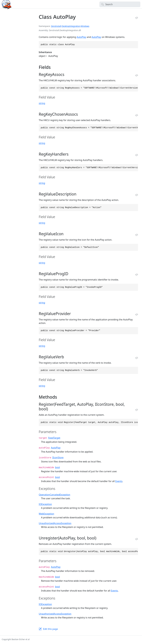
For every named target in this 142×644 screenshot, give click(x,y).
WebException (46, 514)
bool (58, 467)
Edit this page (51, 629)
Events (119, 481)
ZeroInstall (56, 26)
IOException (45, 504)
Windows (85, 26)
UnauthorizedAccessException (55, 523)
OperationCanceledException (55, 495)
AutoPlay (81, 37)
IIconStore (58, 457)
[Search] (120, 4)
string (42, 103)
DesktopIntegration (71, 26)
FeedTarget (54, 438)
